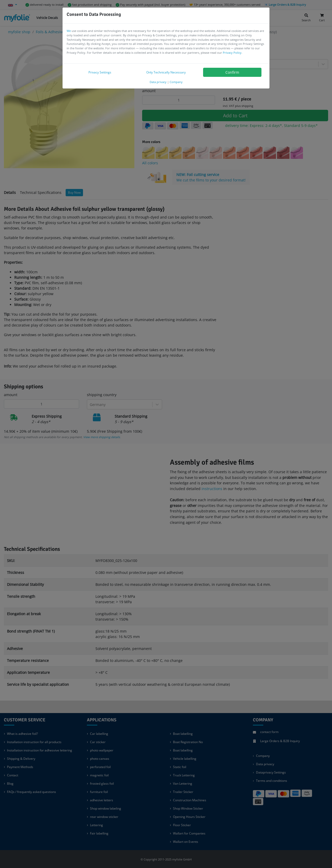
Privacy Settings (100, 72)
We (69, 31)
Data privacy (158, 82)
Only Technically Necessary (166, 72)
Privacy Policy (232, 53)
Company (176, 82)
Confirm (232, 72)
